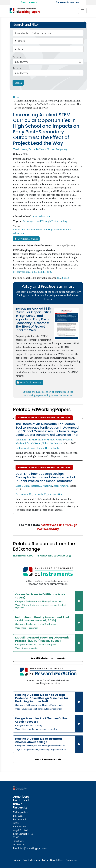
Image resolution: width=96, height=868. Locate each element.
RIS (58, 278)
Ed (29, 2)
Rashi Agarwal (61, 486)
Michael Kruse (54, 440)
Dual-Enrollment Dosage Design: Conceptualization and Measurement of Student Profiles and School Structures (45, 477)
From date (18, 57)
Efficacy (40, 448)
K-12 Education (42, 216)
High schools (55, 230)
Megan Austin (23, 440)
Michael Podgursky (57, 149)
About (17, 860)
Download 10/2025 (28, 239)
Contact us (71, 860)
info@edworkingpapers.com (34, 848)
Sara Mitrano (34, 443)
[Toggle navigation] (82, 11)
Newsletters (57, 860)
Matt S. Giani (22, 486)
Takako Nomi (20, 149)
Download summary (31, 382)
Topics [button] (21, 41)
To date (17, 68)
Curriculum (22, 494)
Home (16, 97)
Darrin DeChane (37, 149)
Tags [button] (20, 49)
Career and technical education (30, 230)
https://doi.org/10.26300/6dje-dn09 (33, 272)
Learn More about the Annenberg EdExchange (42, 556)
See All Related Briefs (48, 760)
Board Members (31, 860)
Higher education (53, 494)
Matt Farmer (39, 440)
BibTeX (65, 278)
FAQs (45, 860)
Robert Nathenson (52, 443)
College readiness (25, 448)
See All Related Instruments (48, 658)
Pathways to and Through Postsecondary (45, 221)
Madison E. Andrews (41, 486)
